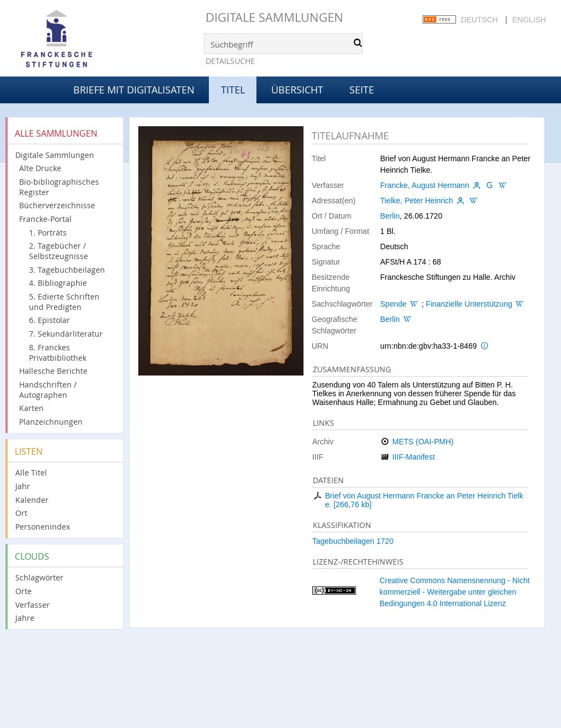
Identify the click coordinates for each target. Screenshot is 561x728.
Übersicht (297, 90)
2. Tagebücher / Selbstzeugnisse (59, 251)
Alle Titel (31, 472)
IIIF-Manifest (413, 457)
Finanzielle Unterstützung (469, 304)
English (529, 20)
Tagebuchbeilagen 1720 (353, 541)
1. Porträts (48, 233)
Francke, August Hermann (425, 185)
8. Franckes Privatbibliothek (58, 353)
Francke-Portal (45, 219)
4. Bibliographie (58, 283)
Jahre (25, 618)
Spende (393, 304)
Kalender (32, 500)
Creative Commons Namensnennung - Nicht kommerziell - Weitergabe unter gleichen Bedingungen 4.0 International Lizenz (455, 592)
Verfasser (33, 605)
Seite (362, 90)
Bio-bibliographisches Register (59, 187)
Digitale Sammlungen (274, 17)
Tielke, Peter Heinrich (416, 201)
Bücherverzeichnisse (57, 205)
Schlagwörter (39, 577)
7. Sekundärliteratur (66, 334)
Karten (31, 408)
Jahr (23, 486)
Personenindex (43, 527)
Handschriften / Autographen (48, 390)
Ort (21, 513)
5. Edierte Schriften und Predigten (64, 302)
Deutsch (480, 20)
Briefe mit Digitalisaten (134, 90)
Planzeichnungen (51, 422)
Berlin (390, 216)
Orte (24, 591)
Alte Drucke (40, 168)
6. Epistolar (49, 320)
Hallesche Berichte (53, 371)
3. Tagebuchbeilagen (67, 270)
